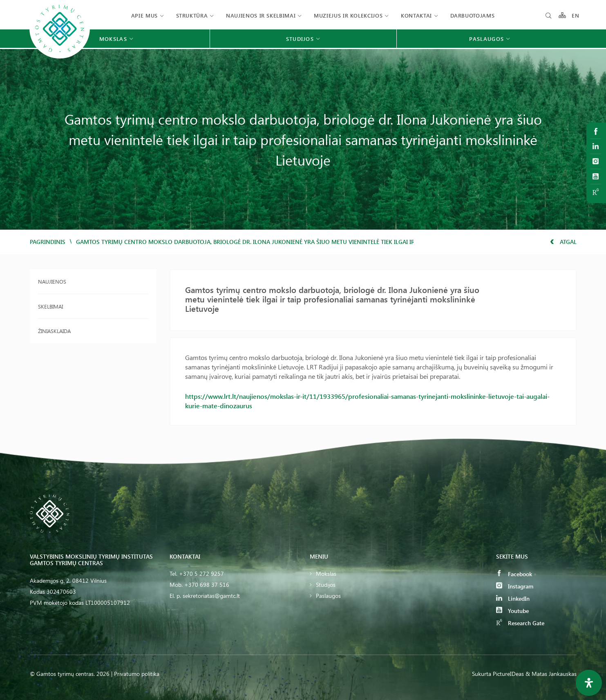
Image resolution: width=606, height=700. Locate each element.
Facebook (514, 574)
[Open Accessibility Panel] (589, 683)
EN (576, 15)
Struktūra (192, 15)
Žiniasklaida (54, 331)
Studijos (326, 585)
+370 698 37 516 (207, 585)
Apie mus (144, 15)
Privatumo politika (137, 674)
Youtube (512, 611)
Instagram (515, 586)
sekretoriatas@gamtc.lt (211, 596)
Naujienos (52, 281)
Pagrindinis (48, 242)
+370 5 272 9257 (201, 574)
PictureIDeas (508, 674)
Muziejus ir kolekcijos (348, 15)
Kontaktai (416, 15)
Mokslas (326, 574)
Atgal (563, 242)
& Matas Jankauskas (551, 674)
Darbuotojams (473, 15)
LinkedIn (513, 598)
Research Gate (520, 623)
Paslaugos (328, 596)
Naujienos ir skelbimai (261, 15)
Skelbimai (50, 306)
